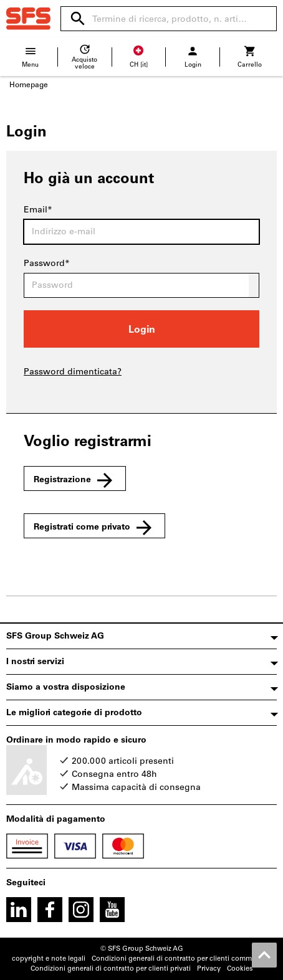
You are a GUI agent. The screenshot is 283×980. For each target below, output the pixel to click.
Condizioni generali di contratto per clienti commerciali (181, 959)
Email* (38, 210)
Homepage (29, 85)
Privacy (209, 968)
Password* (47, 263)
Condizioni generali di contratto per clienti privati (111, 968)
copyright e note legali (49, 959)
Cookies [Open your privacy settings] (240, 968)
